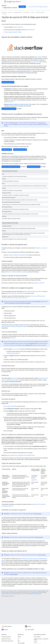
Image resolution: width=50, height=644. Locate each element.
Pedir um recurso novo (33, 167)
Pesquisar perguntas (7, 82)
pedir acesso (13, 338)
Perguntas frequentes (6, 637)
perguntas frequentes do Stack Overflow (18, 104)
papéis (39, 402)
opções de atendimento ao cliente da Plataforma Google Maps (18, 303)
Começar (22, 7)
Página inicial (4, 12)
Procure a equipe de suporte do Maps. (13, 32)
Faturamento (33, 343)
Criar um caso (15, 349)
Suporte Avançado (14, 123)
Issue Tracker (30, 30)
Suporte (5, 14)
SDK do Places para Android (7, 641)
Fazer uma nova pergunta (8, 109)
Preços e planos (37, 637)
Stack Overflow (18, 27)
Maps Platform (14, 2)
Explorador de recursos (6, 639)
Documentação (26, 12)
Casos (13, 378)
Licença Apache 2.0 (35, 592)
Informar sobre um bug (19, 150)
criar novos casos (34, 296)
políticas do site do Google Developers (14, 594)
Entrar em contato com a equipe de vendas (38, 7)
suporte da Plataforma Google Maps (17, 255)
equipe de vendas (39, 283)
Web (19, 641)
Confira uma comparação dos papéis (19, 326)
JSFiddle (10, 102)
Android (4, 6)
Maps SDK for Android (10, 8)
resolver (3, 298)
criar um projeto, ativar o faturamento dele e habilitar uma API (21, 455)
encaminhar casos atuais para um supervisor (17, 298)
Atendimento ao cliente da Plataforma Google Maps (16, 272)
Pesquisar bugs (6, 150)
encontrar (43, 296)
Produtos (10, 12)
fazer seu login (34, 62)
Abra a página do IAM (9, 406)
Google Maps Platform (18, 12)
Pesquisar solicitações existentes (10, 167)
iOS (18, 639)
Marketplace (28, 345)
